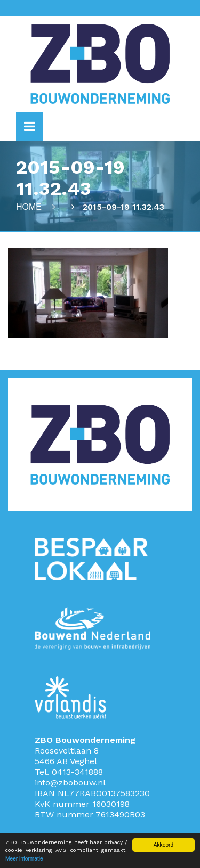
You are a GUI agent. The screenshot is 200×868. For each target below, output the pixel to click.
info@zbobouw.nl (70, 783)
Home (29, 207)
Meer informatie (24, 859)
